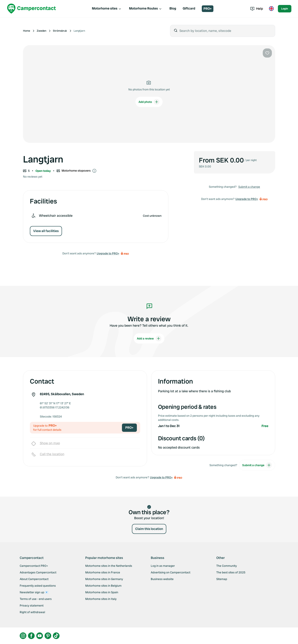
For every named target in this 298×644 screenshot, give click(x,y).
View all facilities (46, 231)
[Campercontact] (32, 9)
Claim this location (149, 529)
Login (285, 9)
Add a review (149, 338)
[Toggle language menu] (271, 9)
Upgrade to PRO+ (108, 253)
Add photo (149, 102)
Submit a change (249, 187)
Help (257, 9)
